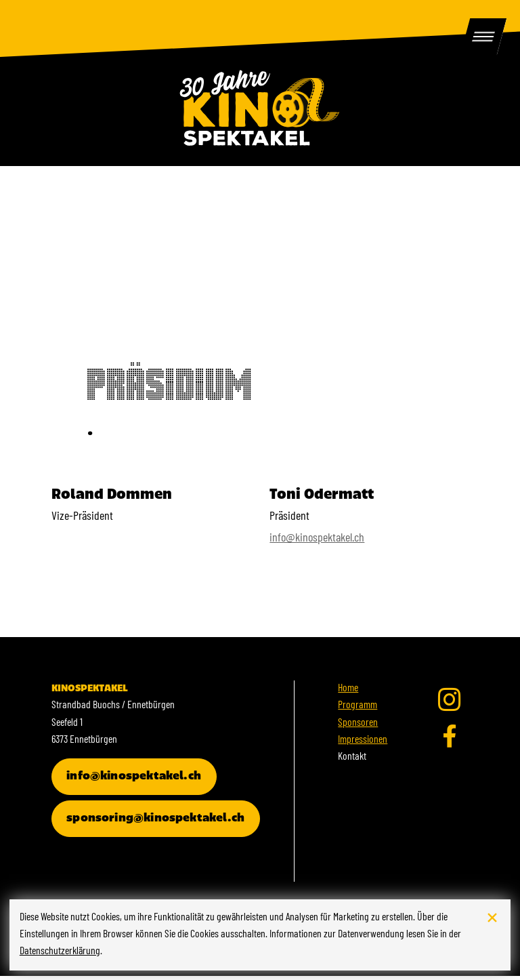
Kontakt (352, 762)
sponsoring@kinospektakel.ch (155, 822)
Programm (357, 710)
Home (348, 693)
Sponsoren (358, 727)
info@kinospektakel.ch (317, 543)
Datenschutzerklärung (60, 952)
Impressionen (363, 744)
